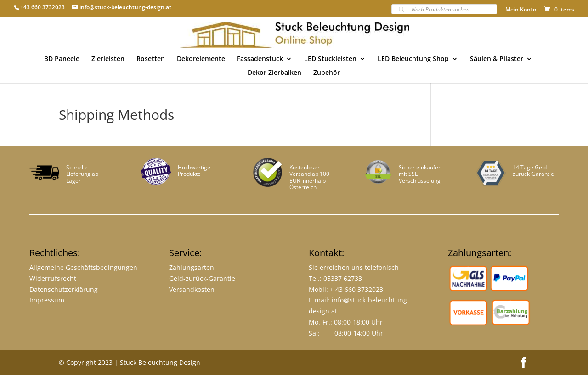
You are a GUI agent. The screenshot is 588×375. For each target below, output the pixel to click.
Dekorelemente (201, 59)
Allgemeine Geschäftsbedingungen (83, 267)
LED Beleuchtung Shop (413, 59)
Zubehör (327, 73)
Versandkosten (192, 289)
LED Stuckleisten (330, 59)
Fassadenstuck (260, 59)
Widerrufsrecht (53, 278)
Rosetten (151, 59)
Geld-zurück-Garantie (202, 278)
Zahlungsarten (192, 267)
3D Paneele (62, 59)
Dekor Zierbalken (274, 73)
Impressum (47, 300)
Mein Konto (521, 10)
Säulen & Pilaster (497, 59)
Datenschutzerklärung (64, 289)
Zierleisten (108, 59)
